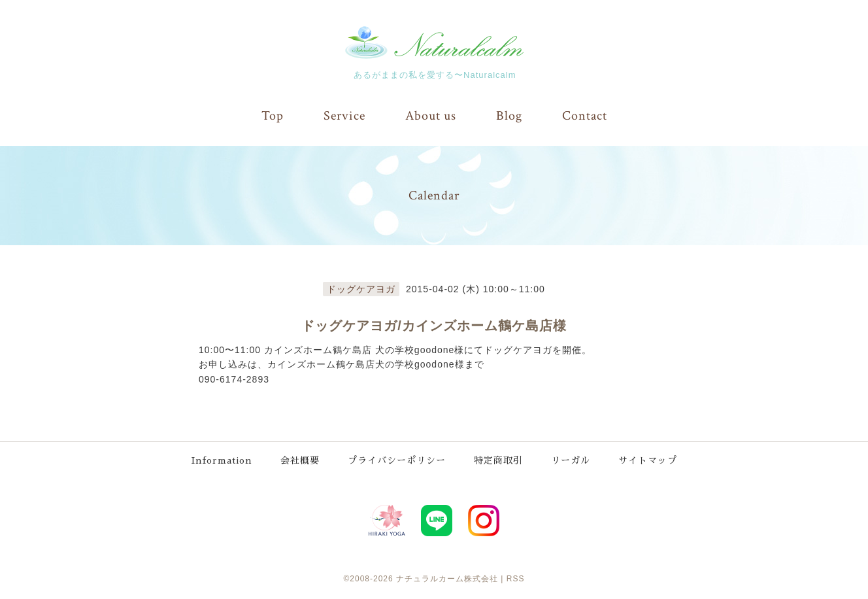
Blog (509, 116)
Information (222, 460)
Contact (585, 116)
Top (273, 116)
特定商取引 (498, 460)
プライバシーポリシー (397, 460)
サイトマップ (648, 460)
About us (431, 116)
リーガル (571, 460)
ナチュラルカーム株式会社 (447, 579)
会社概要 (300, 460)
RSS (516, 579)
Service (344, 116)
